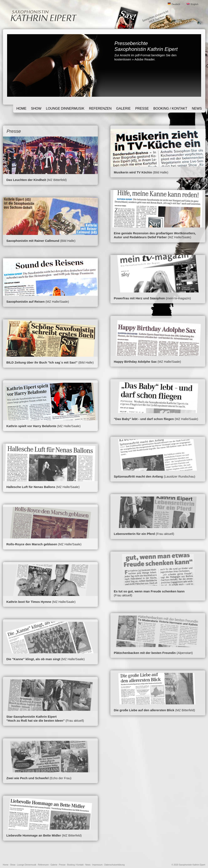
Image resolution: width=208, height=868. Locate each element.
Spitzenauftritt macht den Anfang (138, 476)
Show (36, 108)
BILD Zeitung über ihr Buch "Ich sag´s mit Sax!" (42, 362)
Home (21, 108)
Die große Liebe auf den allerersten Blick (144, 710)
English (195, 4)
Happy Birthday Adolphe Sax (135, 362)
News (197, 108)
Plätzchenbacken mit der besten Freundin (145, 653)
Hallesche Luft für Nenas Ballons (31, 487)
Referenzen (100, 108)
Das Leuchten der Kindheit (26, 180)
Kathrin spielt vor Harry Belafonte (31, 426)
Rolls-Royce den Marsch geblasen (32, 544)
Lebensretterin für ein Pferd (134, 534)
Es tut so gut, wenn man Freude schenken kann (149, 591)
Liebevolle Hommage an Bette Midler (34, 835)
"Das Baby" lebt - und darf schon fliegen (144, 419)
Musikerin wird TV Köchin (133, 172)
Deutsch (176, 4)
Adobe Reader (144, 59)
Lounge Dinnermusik (65, 108)
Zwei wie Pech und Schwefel (28, 778)
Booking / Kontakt (170, 108)
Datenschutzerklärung (114, 865)
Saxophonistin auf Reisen (26, 302)
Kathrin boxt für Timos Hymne (29, 602)
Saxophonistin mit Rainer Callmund (33, 241)
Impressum (97, 865)
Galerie (123, 108)
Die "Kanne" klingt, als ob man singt (33, 659)
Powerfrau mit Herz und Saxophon (139, 298)
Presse (142, 108)
